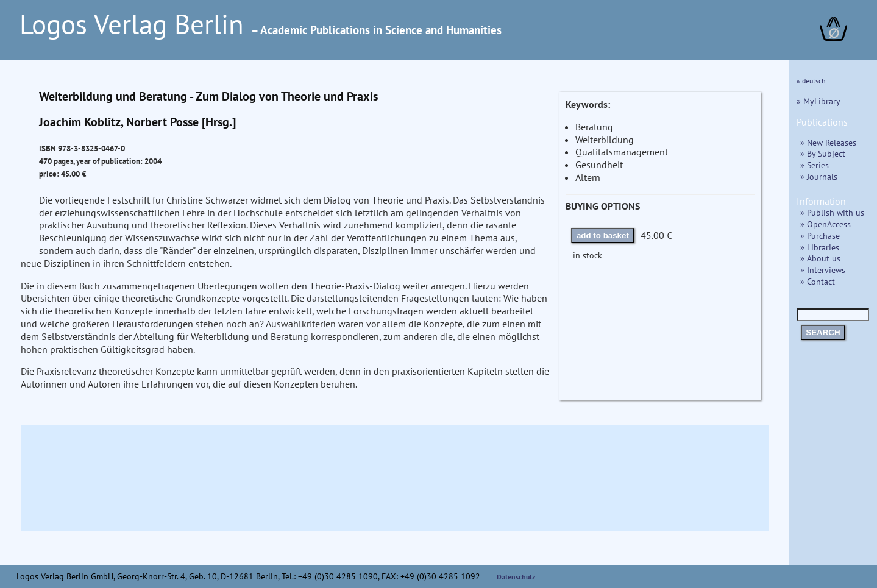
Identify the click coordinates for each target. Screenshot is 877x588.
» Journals (819, 176)
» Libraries (820, 247)
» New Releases (828, 142)
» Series (815, 165)
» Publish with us (832, 212)
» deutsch (811, 81)
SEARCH (823, 332)
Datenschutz (516, 577)
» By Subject (823, 153)
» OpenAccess (826, 224)
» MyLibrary (818, 101)
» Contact (818, 281)
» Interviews (823, 270)
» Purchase (820, 236)
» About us (820, 258)
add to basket (603, 236)
